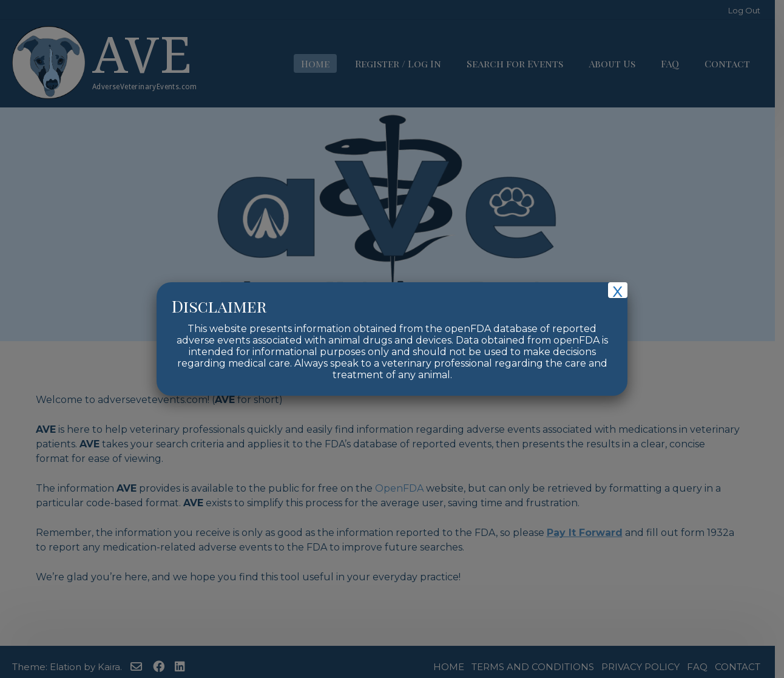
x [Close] (617, 290)
